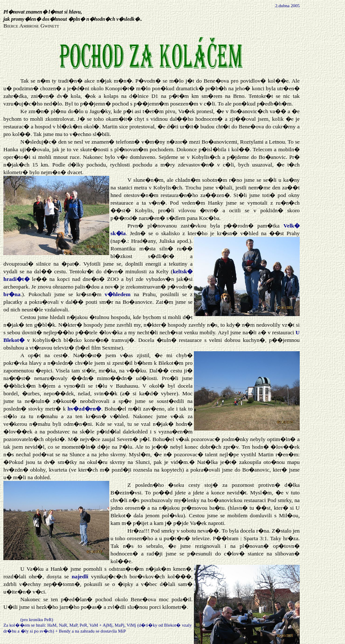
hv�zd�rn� (84, 409)
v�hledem (117, 294)
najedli (80, 576)
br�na (12, 294)
